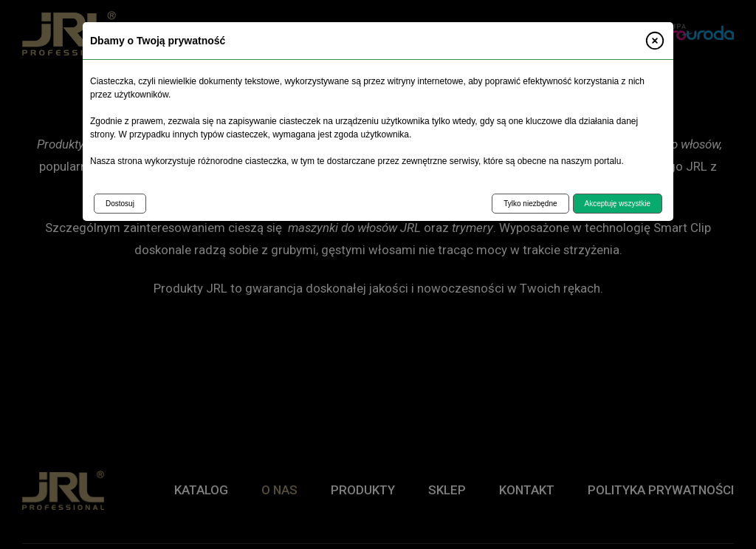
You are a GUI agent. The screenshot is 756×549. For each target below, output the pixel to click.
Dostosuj (120, 204)
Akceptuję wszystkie (618, 204)
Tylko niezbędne (530, 204)
